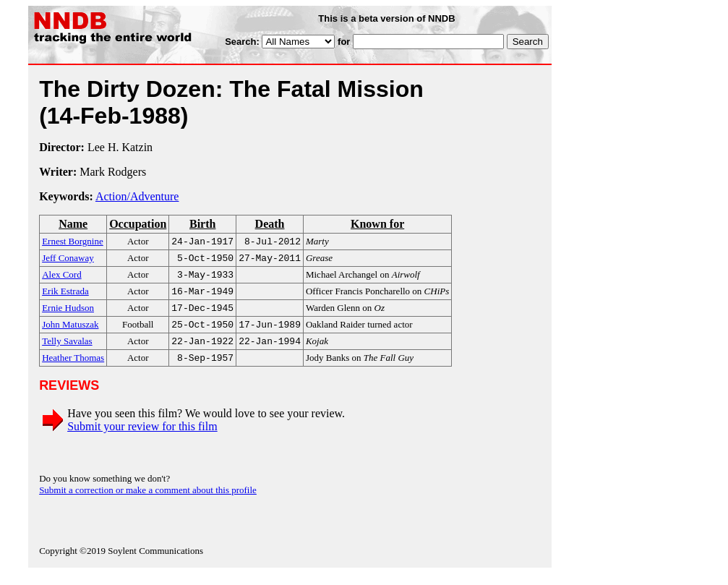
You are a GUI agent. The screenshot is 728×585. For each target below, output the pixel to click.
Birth (202, 224)
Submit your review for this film (142, 438)
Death (270, 224)
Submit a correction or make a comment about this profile (148, 501)
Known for (377, 224)
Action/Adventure (137, 196)
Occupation (138, 224)
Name (73, 224)
